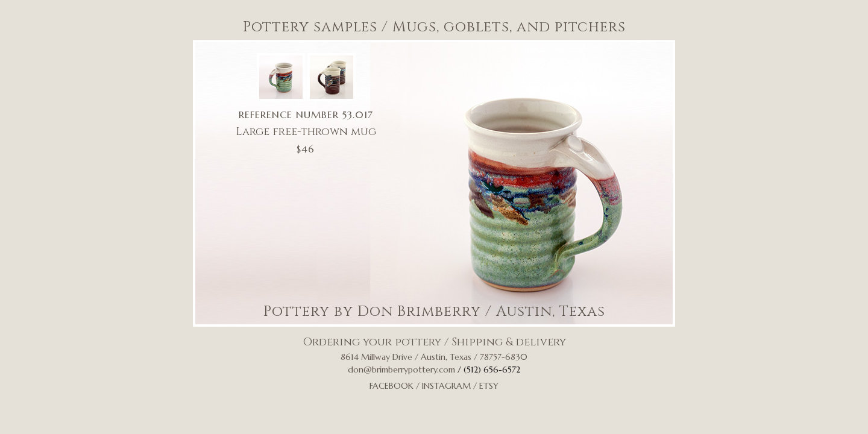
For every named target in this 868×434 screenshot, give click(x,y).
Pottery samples (310, 27)
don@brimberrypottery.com (401, 370)
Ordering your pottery (372, 342)
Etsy (489, 386)
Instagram (446, 386)
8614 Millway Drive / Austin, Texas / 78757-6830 (434, 357)
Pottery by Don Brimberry (372, 312)
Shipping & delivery (509, 342)
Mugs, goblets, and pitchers (509, 27)
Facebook (392, 386)
